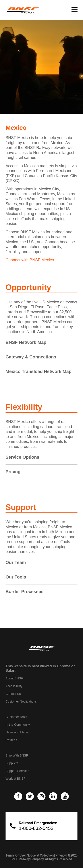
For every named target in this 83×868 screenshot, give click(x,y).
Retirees (11, 740)
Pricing (13, 472)
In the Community (18, 725)
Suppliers (12, 763)
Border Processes (24, 592)
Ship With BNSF (17, 755)
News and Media (17, 732)
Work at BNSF (15, 779)
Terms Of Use (15, 855)
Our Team (16, 562)
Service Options (22, 457)
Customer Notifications (21, 701)
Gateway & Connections (31, 357)
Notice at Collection (40, 855)
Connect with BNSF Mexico (30, 260)
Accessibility (14, 686)
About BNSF (14, 678)
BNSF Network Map (26, 342)
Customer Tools (16, 717)
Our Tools (16, 577)
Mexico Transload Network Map (39, 371)
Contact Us (13, 694)
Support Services (17, 771)
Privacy (61, 855)
